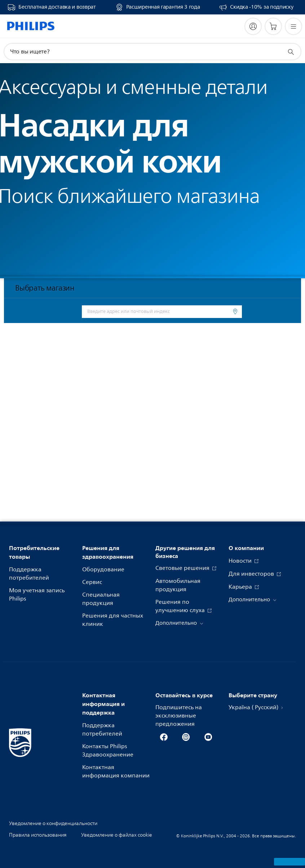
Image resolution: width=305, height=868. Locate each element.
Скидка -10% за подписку (262, 7)
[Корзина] (273, 26)
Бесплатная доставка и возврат (57, 7)
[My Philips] (253, 26)
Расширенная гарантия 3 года (163, 7)
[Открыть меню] (293, 26)
